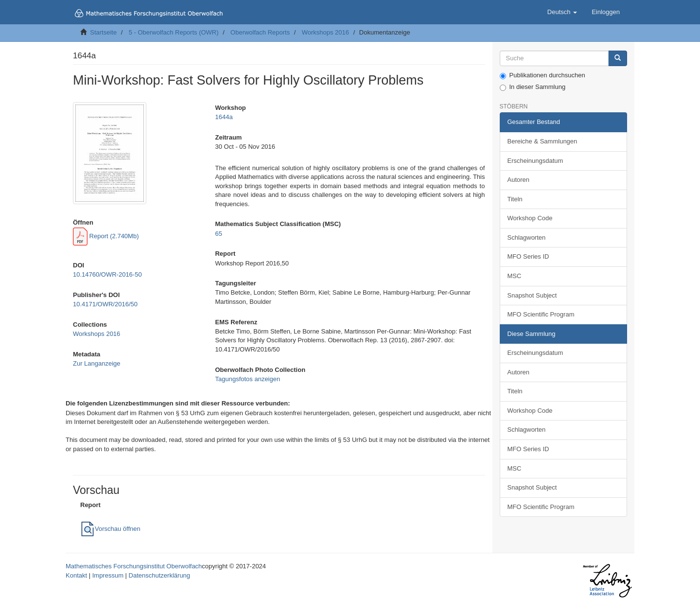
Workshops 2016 (325, 32)
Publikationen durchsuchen (542, 75)
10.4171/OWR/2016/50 (105, 304)
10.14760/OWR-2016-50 (107, 274)
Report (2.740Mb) (106, 236)
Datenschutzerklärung (159, 575)
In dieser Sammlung (533, 87)
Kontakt (76, 575)
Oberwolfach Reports (260, 32)
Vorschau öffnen (110, 529)
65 (218, 234)
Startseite (103, 32)
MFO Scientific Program (541, 314)
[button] (562, 12)
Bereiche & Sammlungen (542, 141)
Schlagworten (527, 237)
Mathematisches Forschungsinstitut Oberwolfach (134, 566)
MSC (515, 276)
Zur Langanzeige (97, 363)
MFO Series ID (528, 256)
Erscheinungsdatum (535, 161)
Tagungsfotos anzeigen (247, 379)
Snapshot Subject (532, 295)
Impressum (108, 575)
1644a (224, 117)
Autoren (519, 180)
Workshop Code (530, 218)
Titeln (515, 199)
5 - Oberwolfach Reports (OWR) (174, 32)
